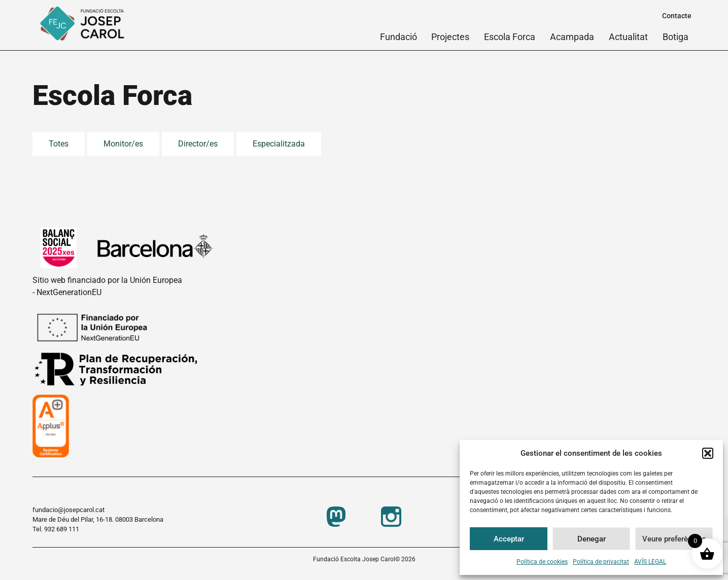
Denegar (592, 539)
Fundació (398, 37)
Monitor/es (123, 144)
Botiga (675, 37)
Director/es (198, 144)
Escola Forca (510, 37)
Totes (59, 144)
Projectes (450, 37)
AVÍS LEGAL (650, 562)
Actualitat (628, 37)
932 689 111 (62, 529)
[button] (708, 453)
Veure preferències (674, 539)
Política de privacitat (601, 562)
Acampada (572, 37)
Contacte (677, 16)
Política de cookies (542, 562)
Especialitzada (279, 144)
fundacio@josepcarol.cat (68, 510)
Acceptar (509, 539)
